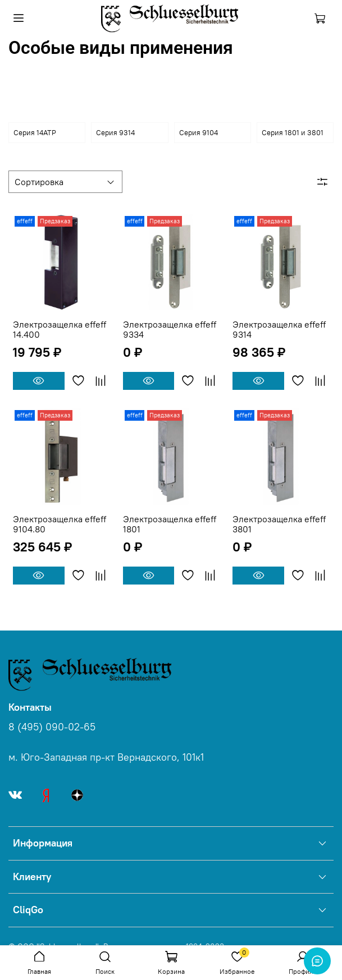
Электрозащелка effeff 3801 (279, 524)
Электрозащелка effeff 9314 (279, 329)
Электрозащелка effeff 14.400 (60, 329)
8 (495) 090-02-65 (52, 727)
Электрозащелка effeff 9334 (170, 329)
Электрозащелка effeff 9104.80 (60, 524)
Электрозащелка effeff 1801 (170, 524)
